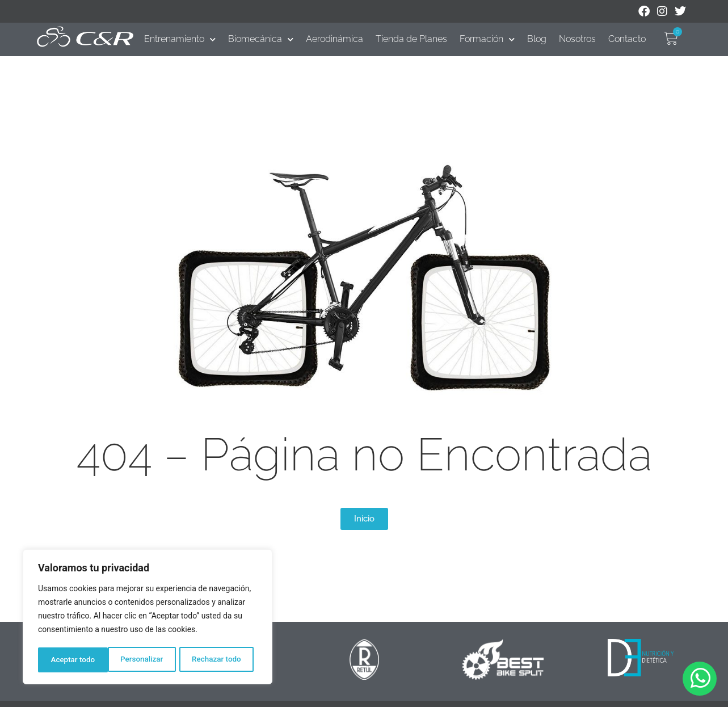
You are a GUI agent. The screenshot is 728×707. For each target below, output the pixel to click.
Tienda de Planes (411, 39)
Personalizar (71, 660)
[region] (148, 618)
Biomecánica (261, 39)
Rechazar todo (147, 660)
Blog (537, 39)
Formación (487, 39)
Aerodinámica (334, 39)
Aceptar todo (223, 660)
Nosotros (577, 39)
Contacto (627, 39)
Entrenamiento (180, 39)
